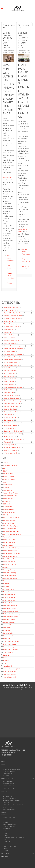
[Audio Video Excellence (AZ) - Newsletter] (18, 714)
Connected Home (17, 779)
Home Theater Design (11, 357)
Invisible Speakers (10, 371)
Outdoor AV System (10, 608)
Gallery (4, 812)
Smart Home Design (9, 51)
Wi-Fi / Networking (10, 798)
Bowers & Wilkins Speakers (13, 316)
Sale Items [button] (17, 854)
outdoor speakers (9, 622)
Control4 (10, 283)
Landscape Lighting (10, 573)
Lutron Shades (9, 384)
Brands (5, 822)
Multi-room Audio (9, 809)
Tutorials (6, 842)
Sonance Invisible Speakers (13, 431)
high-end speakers (9, 523)
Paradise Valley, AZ (10, 417)
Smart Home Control (10, 644)
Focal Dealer (8, 332)
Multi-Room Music (9, 600)
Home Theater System (11, 362)
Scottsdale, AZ (9, 420)
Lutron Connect (10, 846)
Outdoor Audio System (12, 395)
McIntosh (6, 586)
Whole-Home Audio (11, 450)
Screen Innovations (11, 277)
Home (3, 761)
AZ (4, 468)
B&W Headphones (10, 310)
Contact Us (6, 859)
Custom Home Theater (11, 327)
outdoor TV (7, 625)
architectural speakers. (10, 465)
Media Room (7, 592)
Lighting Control (9, 376)
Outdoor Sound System (12, 406)
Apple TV (7, 848)
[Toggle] (32, 307)
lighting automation (10, 575)
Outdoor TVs (8, 415)
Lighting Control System (12, 379)
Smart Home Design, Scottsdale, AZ (14, 52)
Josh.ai (5, 567)
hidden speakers (9, 509)
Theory (5, 851)
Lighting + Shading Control (13, 805)
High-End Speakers (9, 520)
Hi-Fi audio (7, 504)
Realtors (6, 820)
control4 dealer (8, 490)
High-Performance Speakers (12, 534)
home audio (7, 537)
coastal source (8, 485)
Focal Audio (7, 501)
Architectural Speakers (11, 307)
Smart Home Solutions (10, 650)
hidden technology (9, 512)
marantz (6, 584)
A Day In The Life (9, 786)
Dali (4, 831)
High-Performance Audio (11, 531)
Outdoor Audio (9, 393)
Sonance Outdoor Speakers (13, 434)
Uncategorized (9, 445)
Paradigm (6, 630)
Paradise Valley (8, 633)
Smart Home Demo (9, 788)
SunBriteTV (7, 661)
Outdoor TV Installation (12, 412)
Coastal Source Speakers (12, 318)
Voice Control (8, 666)
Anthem (6, 463)
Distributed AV (9, 329)
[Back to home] (18, 9)
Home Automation (9, 542)
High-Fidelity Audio (10, 529)
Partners (17, 815)
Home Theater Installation (13, 360)
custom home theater (10, 496)
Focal (5, 833)
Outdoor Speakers (10, 409)
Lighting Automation (26, 260)
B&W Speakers (8, 474)
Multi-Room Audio (9, 597)
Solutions (17, 791)
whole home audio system (12, 669)
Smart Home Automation (11, 258)
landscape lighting (9, 570)
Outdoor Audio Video (10, 606)
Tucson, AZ (8, 442)
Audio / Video (7, 796)
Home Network (8, 545)
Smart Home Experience (11, 647)
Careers (6, 776)
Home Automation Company (13, 349)
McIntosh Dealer (8, 589)
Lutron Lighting (9, 382)
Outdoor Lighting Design (12, 404)
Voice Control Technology (12, 447)
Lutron (10, 273)
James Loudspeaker (10, 564)
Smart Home (9, 267)
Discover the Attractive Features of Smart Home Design (24, 40)
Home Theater (8, 807)
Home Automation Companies (14, 346)
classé (5, 482)
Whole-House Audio (11, 453)
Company (6, 767)
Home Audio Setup (9, 540)
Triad (5, 663)
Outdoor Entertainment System (14, 401)
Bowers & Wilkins (9, 479)
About (17, 764)
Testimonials (8, 774)
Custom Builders (9, 818)
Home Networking (10, 351)
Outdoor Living (8, 784)
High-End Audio (9, 338)
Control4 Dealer (9, 321)
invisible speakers (9, 562)
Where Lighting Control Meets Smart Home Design (7, 40)
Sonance (6, 655)
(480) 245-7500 (7, 755)
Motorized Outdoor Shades (13, 387)
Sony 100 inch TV (10, 437)
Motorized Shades (26, 268)
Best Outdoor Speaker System (14, 313)
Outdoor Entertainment (12, 398)
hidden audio (8, 507)
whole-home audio (9, 672)
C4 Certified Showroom (11, 769)
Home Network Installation (12, 548)
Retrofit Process (9, 771)
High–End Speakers (10, 343)
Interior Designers (10, 824)
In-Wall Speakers (10, 368)
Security (6, 803)
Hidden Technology (10, 335)
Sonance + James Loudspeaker (14, 838)
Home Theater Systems (12, 365)
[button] (2, 9)
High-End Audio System (11, 518)
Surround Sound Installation (13, 439)
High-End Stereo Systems (12, 340)
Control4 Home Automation (13, 324)
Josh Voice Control (10, 373)
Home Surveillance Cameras (13, 354)
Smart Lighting (9, 428)
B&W (5, 471)
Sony (5, 658)
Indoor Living (8, 782)
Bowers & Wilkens (9, 476)
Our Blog (5, 856)
